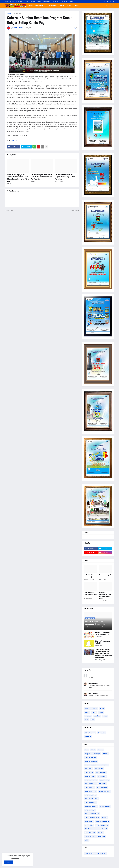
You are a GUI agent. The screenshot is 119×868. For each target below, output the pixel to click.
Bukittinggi (97, 754)
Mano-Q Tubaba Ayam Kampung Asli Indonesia (95, 623)
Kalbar (101, 712)
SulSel (94, 712)
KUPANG (105, 818)
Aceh (86, 720)
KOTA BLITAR (89, 773)
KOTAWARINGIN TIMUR (92, 818)
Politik (102, 709)
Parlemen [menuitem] (53, 5)
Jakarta (95, 709)
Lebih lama (75, 210)
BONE (93, 750)
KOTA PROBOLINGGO (91, 799)
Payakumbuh (101, 836)
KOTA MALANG (101, 784)
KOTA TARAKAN (105, 806)
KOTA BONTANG (101, 773)
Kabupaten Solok (90, 733)
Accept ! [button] (9, 862)
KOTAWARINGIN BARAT (92, 814)
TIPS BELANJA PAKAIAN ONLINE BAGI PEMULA (103, 634)
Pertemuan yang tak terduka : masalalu (105, 576)
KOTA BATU (104, 765)
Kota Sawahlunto (90, 833)
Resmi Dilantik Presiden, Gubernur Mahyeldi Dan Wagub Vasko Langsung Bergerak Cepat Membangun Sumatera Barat (104, 654)
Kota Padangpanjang (102, 825)
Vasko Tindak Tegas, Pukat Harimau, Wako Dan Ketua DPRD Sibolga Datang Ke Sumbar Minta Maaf (18, 178)
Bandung (100, 750)
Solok (87, 840)
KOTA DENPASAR (90, 776)
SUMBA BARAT (18, 13)
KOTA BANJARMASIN (91, 765)
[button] (107, 5)
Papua (105, 716)
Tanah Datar (101, 733)
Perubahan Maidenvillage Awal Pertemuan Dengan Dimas (105, 596)
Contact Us (19, 1)
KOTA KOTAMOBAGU (91, 780)
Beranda (10, 13)
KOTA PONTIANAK (90, 795)
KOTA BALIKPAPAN (90, 757)
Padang (100, 833)
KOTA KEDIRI (102, 776)
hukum (87, 712)
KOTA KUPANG (105, 780)
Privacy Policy (56, 1)
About (12, 1)
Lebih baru (9, 210)
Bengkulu (97, 716)
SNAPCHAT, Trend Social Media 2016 (103, 642)
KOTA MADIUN (89, 784)
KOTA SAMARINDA (90, 803)
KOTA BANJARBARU (91, 761)
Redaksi (26, 1)
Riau (92, 720)
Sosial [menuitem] (69, 5)
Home (7, 1)
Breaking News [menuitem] (40, 5)
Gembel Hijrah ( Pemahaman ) (88, 576)
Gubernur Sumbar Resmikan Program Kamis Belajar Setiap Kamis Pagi (65, 177)
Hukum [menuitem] (62, 5)
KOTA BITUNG (99, 769)
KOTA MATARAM (102, 788)
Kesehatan (88, 716)
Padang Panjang (90, 836)
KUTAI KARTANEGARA (102, 821)
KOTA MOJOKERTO (90, 791)
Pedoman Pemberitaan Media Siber (40, 1)
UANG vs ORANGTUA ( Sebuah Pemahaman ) (90, 595)
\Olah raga (88, 737)
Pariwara (89, 853)
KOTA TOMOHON (90, 810)
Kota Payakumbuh (102, 829)
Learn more (15, 858)
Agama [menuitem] (77, 5)
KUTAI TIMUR (89, 825)
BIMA (86, 750)
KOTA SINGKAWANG (91, 806)
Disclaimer (64, 1)
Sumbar (87, 709)
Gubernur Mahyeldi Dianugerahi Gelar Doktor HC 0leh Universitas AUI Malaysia (42, 177)
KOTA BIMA (88, 769)
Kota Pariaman (89, 829)
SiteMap (72, 1)
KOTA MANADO (89, 788)
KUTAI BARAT (89, 821)
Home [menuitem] (31, 5)
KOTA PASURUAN (104, 791)
